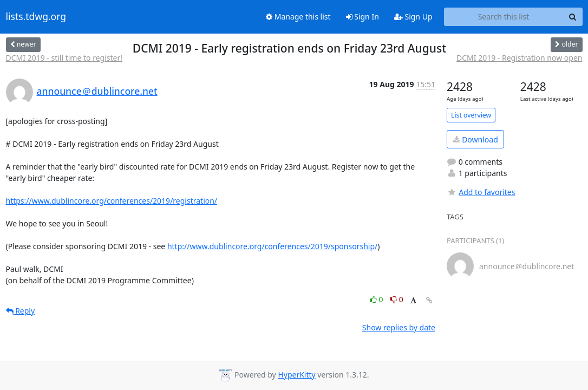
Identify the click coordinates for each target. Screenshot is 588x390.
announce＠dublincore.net (97, 91)
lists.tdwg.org (36, 17)
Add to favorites (481, 192)
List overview (471, 115)
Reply (21, 311)
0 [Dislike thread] (397, 299)
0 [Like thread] (378, 299)
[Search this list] (504, 17)
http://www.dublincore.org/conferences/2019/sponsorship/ (272, 246)
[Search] (573, 17)
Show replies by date (399, 327)
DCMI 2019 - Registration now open (519, 58)
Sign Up (413, 17)
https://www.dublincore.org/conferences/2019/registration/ (112, 201)
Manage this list (298, 17)
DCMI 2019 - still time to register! (64, 58)
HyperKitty (296, 375)
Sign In (362, 17)
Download (476, 139)
